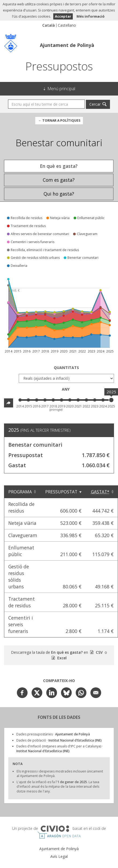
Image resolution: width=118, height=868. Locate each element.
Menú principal (61, 89)
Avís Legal (59, 856)
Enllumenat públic (21, 551)
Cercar (95, 104)
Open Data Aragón (59, 835)
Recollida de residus (21, 507)
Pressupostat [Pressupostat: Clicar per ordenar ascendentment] (61, 492)
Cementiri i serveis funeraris (21, 624)
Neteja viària (22, 523)
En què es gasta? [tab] (59, 166)
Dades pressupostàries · (53, 734)
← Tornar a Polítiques (59, 120)
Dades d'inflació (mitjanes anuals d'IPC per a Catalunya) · (60, 749)
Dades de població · (59, 740)
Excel (61, 658)
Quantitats (66, 368)
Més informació (91, 16)
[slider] (111, 400)
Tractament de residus (22, 602)
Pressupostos (59, 66)
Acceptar (63, 16)
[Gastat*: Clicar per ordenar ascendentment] (102, 492)
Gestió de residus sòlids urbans (19, 576)
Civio (55, 829)
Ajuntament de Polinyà (67, 45)
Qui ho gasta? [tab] (59, 194)
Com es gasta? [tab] (59, 180)
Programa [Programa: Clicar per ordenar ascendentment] (20, 492)
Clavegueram (23, 535)
